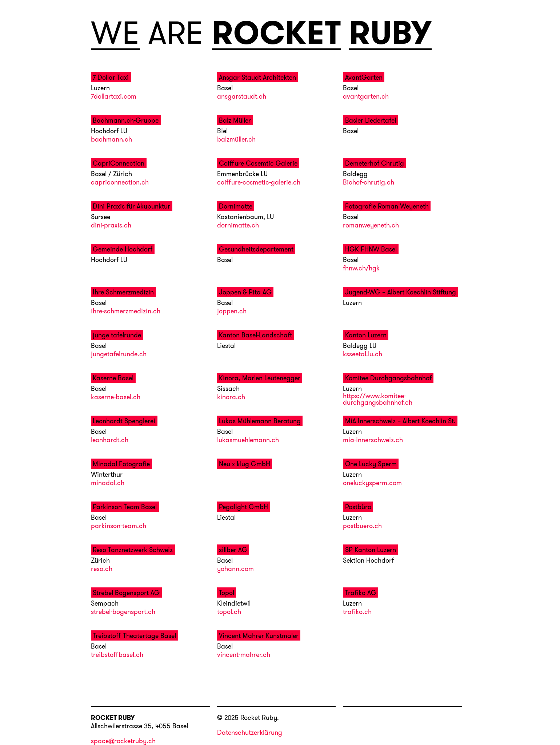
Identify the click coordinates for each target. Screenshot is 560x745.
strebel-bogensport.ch (123, 612)
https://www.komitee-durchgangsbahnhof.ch (378, 400)
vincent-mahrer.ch (244, 655)
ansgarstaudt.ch (242, 97)
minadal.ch (108, 483)
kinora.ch (231, 397)
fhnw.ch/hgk (361, 269)
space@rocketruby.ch (123, 741)
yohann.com (235, 569)
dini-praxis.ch (111, 226)
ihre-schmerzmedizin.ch (126, 312)
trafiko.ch (357, 612)
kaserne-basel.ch (116, 397)
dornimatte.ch (238, 226)
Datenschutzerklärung (250, 732)
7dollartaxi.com (114, 97)
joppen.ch (232, 312)
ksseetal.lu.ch (363, 354)
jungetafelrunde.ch (119, 354)
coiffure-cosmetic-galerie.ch (259, 183)
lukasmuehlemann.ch (248, 440)
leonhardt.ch (110, 440)
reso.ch (102, 569)
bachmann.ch (111, 140)
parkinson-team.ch (119, 526)
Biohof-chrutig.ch (369, 183)
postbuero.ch (362, 526)
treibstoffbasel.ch (117, 655)
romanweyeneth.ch (371, 226)
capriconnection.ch (120, 183)
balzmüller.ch (236, 140)
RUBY (390, 33)
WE (115, 33)
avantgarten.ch (366, 97)
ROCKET (277, 33)
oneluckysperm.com (372, 483)
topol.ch (229, 612)
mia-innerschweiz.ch (373, 440)
